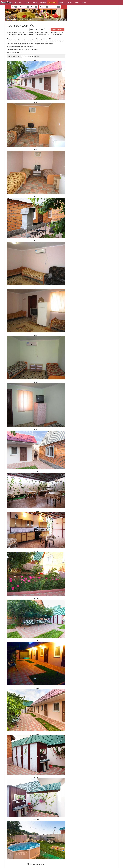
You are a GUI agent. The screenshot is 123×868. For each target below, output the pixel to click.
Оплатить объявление (58, 30)
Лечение (43, 2)
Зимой (61, 2)
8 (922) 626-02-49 (28, 56)
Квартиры (24, 7)
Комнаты (44, 7)
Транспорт (69, 2)
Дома (34, 7)
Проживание (52, 2)
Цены (77, 2)
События (35, 2)
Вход (18, 2)
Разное (84, 2)
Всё (15, 7)
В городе (26, 2)
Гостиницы (55, 7)
